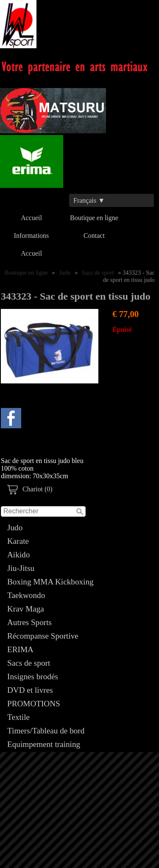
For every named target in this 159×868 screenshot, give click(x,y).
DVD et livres (30, 690)
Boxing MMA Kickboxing (50, 582)
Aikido (18, 555)
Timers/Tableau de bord (46, 731)
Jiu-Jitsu (21, 568)
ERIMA (20, 649)
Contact (94, 236)
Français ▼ (89, 200)
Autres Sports (29, 622)
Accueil (31, 218)
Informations (32, 236)
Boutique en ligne (94, 218)
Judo (15, 528)
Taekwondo (26, 595)
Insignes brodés (33, 676)
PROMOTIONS (34, 704)
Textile (18, 717)
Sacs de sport (29, 663)
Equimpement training (44, 744)
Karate (18, 541)
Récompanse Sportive (43, 636)
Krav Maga (26, 609)
